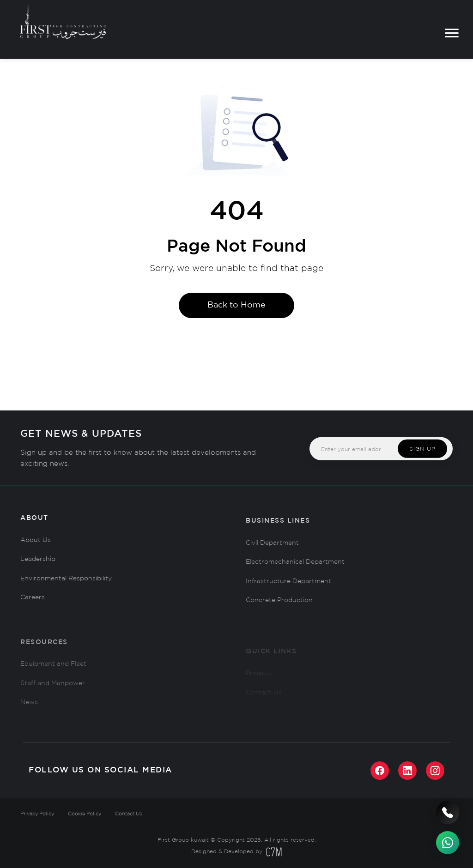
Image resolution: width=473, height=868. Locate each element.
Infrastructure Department (288, 587)
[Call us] (448, 813)
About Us (36, 543)
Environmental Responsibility (66, 581)
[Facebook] (380, 771)
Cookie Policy (85, 814)
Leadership (38, 562)
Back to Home (236, 305)
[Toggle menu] (452, 33)
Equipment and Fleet (53, 673)
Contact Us (128, 814)
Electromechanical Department (295, 567)
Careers (33, 600)
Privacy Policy (37, 814)
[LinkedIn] (407, 771)
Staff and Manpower (53, 692)
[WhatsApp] (448, 843)
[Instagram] (435, 771)
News (29, 711)
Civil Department (272, 549)
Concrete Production (279, 606)
